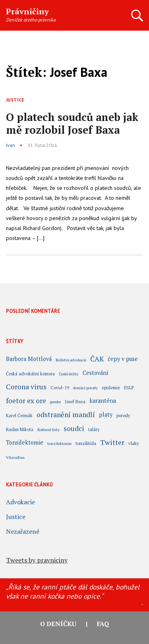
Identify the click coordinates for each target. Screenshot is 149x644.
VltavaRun (15, 458)
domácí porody (85, 388)
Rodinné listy (48, 430)
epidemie (111, 387)
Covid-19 (60, 387)
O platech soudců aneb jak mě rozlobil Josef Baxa (72, 124)
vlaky (134, 443)
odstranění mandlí (66, 416)
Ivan (11, 145)
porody (123, 415)
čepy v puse (123, 359)
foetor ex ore (26, 402)
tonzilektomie (59, 444)
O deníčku (58, 624)
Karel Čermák (19, 415)
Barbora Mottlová (29, 359)
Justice (15, 100)
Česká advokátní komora (30, 374)
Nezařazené (23, 531)
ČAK (97, 360)
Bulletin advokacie (71, 360)
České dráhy (69, 374)
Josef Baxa (75, 401)
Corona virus (26, 388)
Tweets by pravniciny (37, 560)
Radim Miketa (20, 429)
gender (56, 402)
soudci (74, 429)
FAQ (103, 624)
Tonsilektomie (25, 443)
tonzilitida (86, 443)
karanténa (103, 401)
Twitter (112, 443)
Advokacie (20, 502)
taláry (94, 429)
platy (106, 415)
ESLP (129, 387)
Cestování (96, 373)
